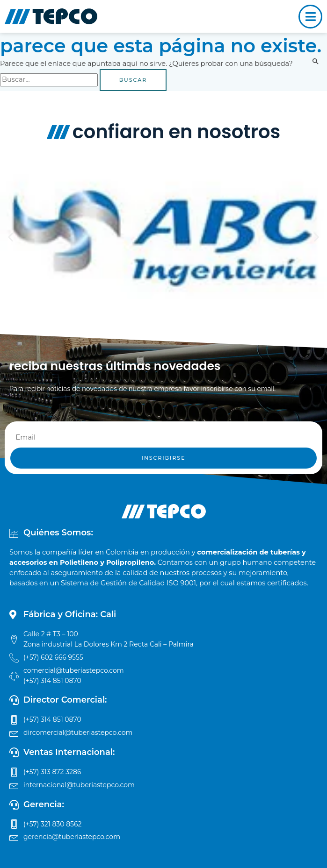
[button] (11, 237)
